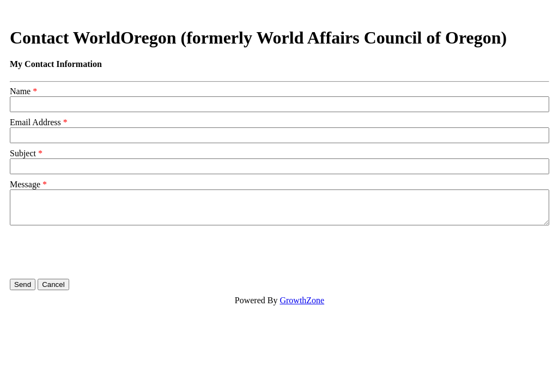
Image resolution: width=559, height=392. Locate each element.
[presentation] (93, 252)
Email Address (35, 122)
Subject (23, 153)
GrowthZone (302, 300)
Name (20, 91)
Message (25, 184)
